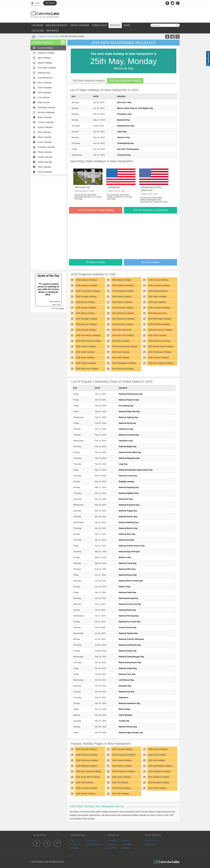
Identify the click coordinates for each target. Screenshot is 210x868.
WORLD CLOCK (99, 25)
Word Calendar (45, 137)
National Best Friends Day (131, 581)
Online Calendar (45, 127)
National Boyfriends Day (130, 662)
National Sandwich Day (129, 703)
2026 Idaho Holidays (157, 297)
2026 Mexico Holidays (122, 766)
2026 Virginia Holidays (86, 363)
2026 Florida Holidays (158, 291)
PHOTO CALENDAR (80, 25)
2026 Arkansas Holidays (87, 285)
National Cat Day (126, 692)
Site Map (74, 848)
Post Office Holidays (47, 68)
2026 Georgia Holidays (86, 297)
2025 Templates (45, 172)
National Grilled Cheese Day (132, 546)
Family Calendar (45, 157)
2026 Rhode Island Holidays (161, 346)
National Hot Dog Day (129, 616)
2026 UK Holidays (120, 782)
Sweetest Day (125, 686)
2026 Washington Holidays (124, 363)
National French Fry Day (130, 604)
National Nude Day (127, 610)
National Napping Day (129, 487)
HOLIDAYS (115, 25)
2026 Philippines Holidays (124, 771)
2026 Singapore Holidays (159, 771)
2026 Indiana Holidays (122, 302)
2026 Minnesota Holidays (123, 319)
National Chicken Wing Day (131, 639)
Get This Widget (58, 308)
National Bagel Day (128, 446)
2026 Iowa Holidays (157, 302)
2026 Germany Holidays (87, 755)
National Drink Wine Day (130, 452)
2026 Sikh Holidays (121, 794)
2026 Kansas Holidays (86, 308)
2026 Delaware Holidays (123, 291)
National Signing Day (128, 417)
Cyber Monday (125, 715)
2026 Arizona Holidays (158, 280)
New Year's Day (124, 102)
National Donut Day (128, 575)
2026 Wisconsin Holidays (87, 369)
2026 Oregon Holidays (86, 346)
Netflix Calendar (45, 162)
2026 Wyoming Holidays (123, 369)
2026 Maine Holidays (85, 313)
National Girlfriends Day (130, 645)
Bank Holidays (44, 58)
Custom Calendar (46, 122)
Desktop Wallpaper (46, 112)
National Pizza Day (127, 423)
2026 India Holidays (157, 755)
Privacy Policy (92, 840)
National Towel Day (128, 563)
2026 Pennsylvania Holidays (125, 346)
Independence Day (126, 126)
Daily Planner (44, 102)
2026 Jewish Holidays (86, 794)
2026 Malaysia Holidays (86, 766)
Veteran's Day (123, 137)
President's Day (124, 114)
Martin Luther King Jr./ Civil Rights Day (135, 108)
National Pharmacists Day (131, 394)
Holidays (42, 36)
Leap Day (123, 464)
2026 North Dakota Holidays (88, 341)
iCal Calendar (44, 97)
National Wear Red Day (129, 411)
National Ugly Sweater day (131, 733)
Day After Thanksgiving (128, 149)
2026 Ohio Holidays (121, 341)
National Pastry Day (128, 727)
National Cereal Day (128, 476)
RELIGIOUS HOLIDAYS (57, 25)
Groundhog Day (126, 406)
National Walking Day (129, 522)
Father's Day (124, 587)
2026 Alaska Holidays (122, 280)
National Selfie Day (127, 592)
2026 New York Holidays (123, 335)
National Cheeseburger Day (131, 657)
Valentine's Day (126, 441)
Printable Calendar (46, 147)
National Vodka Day (128, 668)
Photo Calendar (45, 152)
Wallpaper (127, 844)
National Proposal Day (129, 505)
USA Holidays (53, 36)
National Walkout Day (129, 493)
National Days (44, 73)
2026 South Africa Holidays (88, 777)
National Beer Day (127, 534)
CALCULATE (38, 31)
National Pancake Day (129, 435)
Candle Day (124, 721)
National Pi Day (126, 499)
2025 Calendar (44, 167)
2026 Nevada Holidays (86, 330)
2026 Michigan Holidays (87, 319)
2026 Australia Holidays (86, 749)
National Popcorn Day (129, 400)
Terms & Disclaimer (94, 844)
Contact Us (75, 844)
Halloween (124, 697)
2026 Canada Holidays (122, 749)
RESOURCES (53, 31)
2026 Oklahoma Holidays (159, 341)
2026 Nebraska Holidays (159, 324)
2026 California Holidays (123, 285)
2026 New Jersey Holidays (160, 330)
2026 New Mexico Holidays (88, 335)
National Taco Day (127, 674)
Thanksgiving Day (125, 143)
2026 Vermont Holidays (159, 358)
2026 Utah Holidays (121, 358)
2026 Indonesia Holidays (87, 760)
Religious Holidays (46, 53)
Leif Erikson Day (126, 680)
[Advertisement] (48, 223)
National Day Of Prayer (129, 552)
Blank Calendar (45, 117)
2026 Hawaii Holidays (122, 297)
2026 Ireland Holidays (122, 760)
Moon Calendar (45, 83)
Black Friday (124, 709)
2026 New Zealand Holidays (88, 771)
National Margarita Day (129, 458)
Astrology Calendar (46, 107)
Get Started (50, 3)
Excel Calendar (45, 142)
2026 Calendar (44, 93)
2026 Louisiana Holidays (159, 308)
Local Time (113, 848)
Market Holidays (45, 63)
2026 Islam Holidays (157, 788)
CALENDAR (37, 25)
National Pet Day (126, 540)
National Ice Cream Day (129, 622)
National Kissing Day (128, 598)
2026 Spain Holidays (121, 777)
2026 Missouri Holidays (86, 324)
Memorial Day (123, 120)
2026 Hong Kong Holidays (124, 755)
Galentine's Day (126, 429)
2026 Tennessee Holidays (160, 352)
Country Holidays (46, 48)
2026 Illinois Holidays (85, 302)
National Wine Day (127, 569)
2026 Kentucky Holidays (123, 308)
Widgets (126, 840)
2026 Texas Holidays (85, 358)
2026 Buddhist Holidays (159, 782)
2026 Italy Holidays (157, 760)
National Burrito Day (128, 528)
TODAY (127, 25)
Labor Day (122, 132)
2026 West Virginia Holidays (161, 363)
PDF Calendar (44, 132)
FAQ (72, 840)
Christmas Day (124, 155)
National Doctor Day (128, 517)
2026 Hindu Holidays (121, 788)
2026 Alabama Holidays (86, 280)
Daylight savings (126, 482)
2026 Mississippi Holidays (160, 319)
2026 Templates (45, 88)
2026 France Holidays (158, 749)
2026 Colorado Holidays (159, 285)
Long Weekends (45, 78)
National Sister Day (128, 651)
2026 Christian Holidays (86, 788)
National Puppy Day (128, 511)
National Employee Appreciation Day (136, 470)
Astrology (112, 840)
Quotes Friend (151, 840)
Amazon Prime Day (128, 627)
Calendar (112, 844)
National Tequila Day (128, 633)
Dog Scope (150, 844)
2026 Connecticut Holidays (88, 291)
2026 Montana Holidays (123, 324)
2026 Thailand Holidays (159, 777)
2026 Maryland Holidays (123, 313)
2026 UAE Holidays (85, 782)
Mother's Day (125, 557)
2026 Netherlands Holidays (160, 766)
